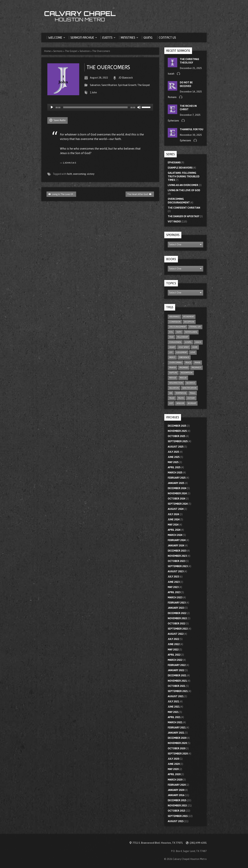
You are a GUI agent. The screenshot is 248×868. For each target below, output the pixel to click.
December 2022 (177, 613)
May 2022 (173, 650)
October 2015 (177, 811)
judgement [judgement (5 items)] (182, 352)
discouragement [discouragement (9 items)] (178, 327)
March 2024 (175, 535)
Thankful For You (192, 129)
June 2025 (174, 457)
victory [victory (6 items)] (191, 398)
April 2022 (174, 655)
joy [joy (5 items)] (171, 352)
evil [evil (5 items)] (171, 332)
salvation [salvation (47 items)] (174, 388)
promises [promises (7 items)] (184, 367)
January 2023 (176, 608)
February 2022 (177, 665)
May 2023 (173, 587)
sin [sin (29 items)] (171, 393)
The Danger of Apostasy (184, 216)
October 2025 (177, 436)
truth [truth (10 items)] (181, 398)
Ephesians (173, 121)
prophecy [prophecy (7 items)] (196, 367)
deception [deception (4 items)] (189, 322)
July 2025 (173, 452)
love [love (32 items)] (193, 352)
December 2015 (177, 800)
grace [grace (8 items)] (198, 342)
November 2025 (177, 431)
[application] (100, 107)
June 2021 (174, 707)
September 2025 (178, 441)
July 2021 (173, 702)
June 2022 (174, 644)
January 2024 (176, 546)
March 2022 (175, 660)
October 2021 (177, 686)
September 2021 (178, 691)
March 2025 (175, 473)
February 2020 (177, 785)
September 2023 (178, 566)
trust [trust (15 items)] (172, 398)
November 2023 (177, 556)
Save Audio (58, 120)
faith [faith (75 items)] (179, 332)
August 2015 (176, 821)
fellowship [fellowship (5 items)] (183, 337)
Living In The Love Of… (61, 194)
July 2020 (173, 759)
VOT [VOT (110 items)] (171, 403)
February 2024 (177, 540)
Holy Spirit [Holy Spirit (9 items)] (184, 347)
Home (47, 51)
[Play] (52, 107)
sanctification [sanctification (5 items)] (189, 388)
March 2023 (175, 597)
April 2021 (174, 717)
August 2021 (176, 696)
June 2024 (174, 519)
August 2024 (176, 509)
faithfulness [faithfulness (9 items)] (191, 332)
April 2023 (174, 592)
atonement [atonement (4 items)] (189, 317)
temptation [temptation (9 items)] (181, 393)
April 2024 (174, 530)
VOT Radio (174, 222)
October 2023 (177, 561)
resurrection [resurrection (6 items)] (176, 383)
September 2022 (178, 629)
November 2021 (177, 681)
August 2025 (176, 447)
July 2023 (173, 577)
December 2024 (177, 488)
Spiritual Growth (127, 85)
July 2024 (173, 514)
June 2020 (174, 764)
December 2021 (177, 675)
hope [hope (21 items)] (195, 347)
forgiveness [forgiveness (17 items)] (175, 342)
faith (69, 174)
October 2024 (177, 499)
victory (91, 174)
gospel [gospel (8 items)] (188, 342)
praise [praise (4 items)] (198, 362)
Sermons (58, 51)
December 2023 (177, 551)
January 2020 (176, 790)
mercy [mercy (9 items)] (172, 357)
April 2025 (174, 467)
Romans (172, 97)
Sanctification (109, 85)
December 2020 (177, 738)
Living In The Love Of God (184, 190)
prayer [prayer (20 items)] (173, 367)
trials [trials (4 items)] (193, 393)
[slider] (95, 107)
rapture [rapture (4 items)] (173, 373)
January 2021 (176, 733)
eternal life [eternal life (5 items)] (195, 327)
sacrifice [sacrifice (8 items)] (191, 383)
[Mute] (139, 107)
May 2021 (173, 712)
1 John (93, 92)
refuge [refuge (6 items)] (173, 378)
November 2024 (177, 493)
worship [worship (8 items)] (192, 403)
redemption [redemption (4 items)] (187, 373)
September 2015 (178, 816)
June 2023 (174, 582)
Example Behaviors (180, 168)
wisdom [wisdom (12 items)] (180, 403)
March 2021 (175, 722)
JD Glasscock (126, 78)
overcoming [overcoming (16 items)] (176, 362)
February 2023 (177, 603)
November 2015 (177, 806)
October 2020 (177, 748)
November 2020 (177, 743)
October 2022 (177, 624)
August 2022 (176, 634)
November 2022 (177, 618)
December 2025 (177, 426)
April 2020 (174, 774)
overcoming (79, 174)
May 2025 (173, 462)
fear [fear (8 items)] (171, 337)
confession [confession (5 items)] (175, 322)
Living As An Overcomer (183, 185)
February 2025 (177, 478)
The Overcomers (101, 51)
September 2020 (178, 754)
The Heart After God (139, 194)
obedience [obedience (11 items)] (184, 357)
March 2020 (175, 780)
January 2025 (176, 483)
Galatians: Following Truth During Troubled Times (184, 176)
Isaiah (171, 74)
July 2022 (173, 639)
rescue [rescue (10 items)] (183, 378)
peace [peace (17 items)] (188, 362)
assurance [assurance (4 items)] (174, 317)
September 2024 (178, 504)
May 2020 (173, 769)
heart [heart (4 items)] (172, 347)
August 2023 (176, 571)
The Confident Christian (184, 208)
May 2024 (173, 525)
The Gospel (71, 51)
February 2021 (177, 728)
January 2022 (176, 670)
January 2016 (176, 795)
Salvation (85, 51)
